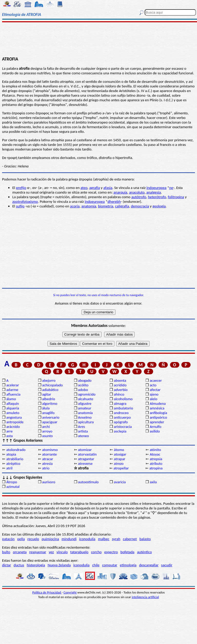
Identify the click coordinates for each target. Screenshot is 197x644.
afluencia (13, 394)
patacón (8, 539)
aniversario (51, 417)
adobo (83, 390)
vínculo (62, 552)
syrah (116, 539)
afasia (108, 188)
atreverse (85, 464)
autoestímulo (88, 482)
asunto (47, 436)
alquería (13, 408)
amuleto (13, 413)
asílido (155, 431)
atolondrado (16, 450)
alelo (154, 399)
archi (46, 427)
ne (171, 188)
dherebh (114, 202)
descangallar (149, 565)
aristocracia (123, 427)
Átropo (12, 482)
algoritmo (50, 404)
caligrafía (122, 206)
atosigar (120, 454)
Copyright (70, 592)
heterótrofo (157, 197)
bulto (6, 552)
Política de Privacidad (47, 592)
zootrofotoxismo (25, 202)
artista (83, 431)
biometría (106, 206)
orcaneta (20, 552)
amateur (85, 408)
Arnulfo (156, 427)
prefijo (21, 188)
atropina (156, 468)
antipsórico (159, 417)
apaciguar (50, 422)
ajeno (154, 394)
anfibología (159, 413)
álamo (11, 399)
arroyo (47, 431)
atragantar (86, 459)
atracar (48, 459)
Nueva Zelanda (59, 565)
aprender (157, 422)
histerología (36, 565)
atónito (155, 450)
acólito (83, 385)
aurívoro (49, 482)
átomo (119, 450)
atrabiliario (15, 459)
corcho (96, 552)
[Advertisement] (98, 39)
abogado (85, 380)
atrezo (119, 464)
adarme (12, 390)
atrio (46, 468)
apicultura (86, 422)
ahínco (119, 394)
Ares (81, 427)
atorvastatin (87, 454)
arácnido (13, 427)
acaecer (156, 380)
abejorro (49, 380)
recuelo (33, 539)
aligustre (85, 404)
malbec (104, 539)
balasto (145, 539)
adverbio (121, 390)
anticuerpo (122, 417)
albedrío (48, 399)
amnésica (157, 408)
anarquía (120, 192)
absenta (120, 380)
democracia (140, 206)
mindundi (69, 539)
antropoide (15, 422)
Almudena (158, 404)
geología (159, 206)
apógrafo (121, 422)
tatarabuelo (79, 552)
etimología (128, 565)
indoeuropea (156, 188)
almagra (120, 404)
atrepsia (156, 459)
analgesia (154, 192)
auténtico (144, 552)
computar (110, 565)
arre (9, 431)
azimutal (13, 487)
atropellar (121, 468)
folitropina (176, 197)
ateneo (83, 436)
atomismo (50, 450)
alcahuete (86, 399)
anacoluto (137, 192)
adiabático (50, 390)
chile (96, 565)
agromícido (87, 394)
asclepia (120, 431)
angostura (14, 417)
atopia (11, 454)
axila (153, 482)
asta (9, 436)
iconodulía (87, 539)
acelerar (12, 385)
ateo (84, 188)
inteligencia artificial (145, 597)
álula (46, 408)
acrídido (120, 385)
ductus (19, 565)
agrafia (95, 188)
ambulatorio (124, 408)
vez (51, 552)
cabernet (130, 539)
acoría (75, 206)
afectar (155, 390)
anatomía (89, 206)
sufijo (20, 206)
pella (21, 539)
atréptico (13, 464)
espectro (111, 552)
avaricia (120, 482)
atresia (47, 464)
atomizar (85, 450)
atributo (156, 464)
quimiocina (50, 539)
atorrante (49, 454)
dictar (7, 565)
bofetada (127, 552)
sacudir (167, 565)
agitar (47, 394)
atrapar (120, 459)
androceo (121, 413)
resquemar (38, 552)
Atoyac (155, 454)
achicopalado (52, 385)
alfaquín (12, 404)
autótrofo (139, 197)
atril (9, 468)
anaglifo (48, 413)
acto (153, 385)
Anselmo (85, 417)
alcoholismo (123, 399)
